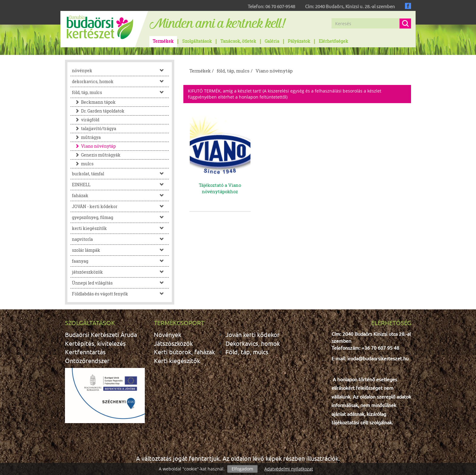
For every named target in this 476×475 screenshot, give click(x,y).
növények (120, 71)
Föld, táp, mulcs (247, 352)
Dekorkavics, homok (253, 343)
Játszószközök (173, 343)
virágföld (86, 120)
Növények (168, 334)
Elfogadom (242, 469)
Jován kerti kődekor (253, 334)
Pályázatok (299, 41)
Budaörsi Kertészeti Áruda (101, 334)
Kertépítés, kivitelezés (95, 343)
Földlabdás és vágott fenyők (120, 294)
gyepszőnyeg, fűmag (120, 217)
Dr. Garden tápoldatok (98, 111)
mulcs (83, 164)
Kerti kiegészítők (177, 360)
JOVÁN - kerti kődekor (120, 206)
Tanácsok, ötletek (238, 41)
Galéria (272, 41)
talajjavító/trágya (94, 128)
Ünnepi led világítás (120, 283)
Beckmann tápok (94, 102)
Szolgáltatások (197, 41)
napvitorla (120, 239)
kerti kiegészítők (120, 228)
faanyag (120, 261)
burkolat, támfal (120, 174)
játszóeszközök (120, 272)
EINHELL (120, 185)
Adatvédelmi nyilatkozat (289, 469)
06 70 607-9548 (280, 6)
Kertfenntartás (85, 352)
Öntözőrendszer (87, 360)
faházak (120, 195)
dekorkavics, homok (120, 81)
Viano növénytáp (94, 146)
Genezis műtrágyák (96, 155)
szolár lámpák (120, 250)
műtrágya (86, 137)
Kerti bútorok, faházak (184, 352)
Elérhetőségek (333, 41)
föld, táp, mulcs (120, 92)
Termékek (163, 41)
